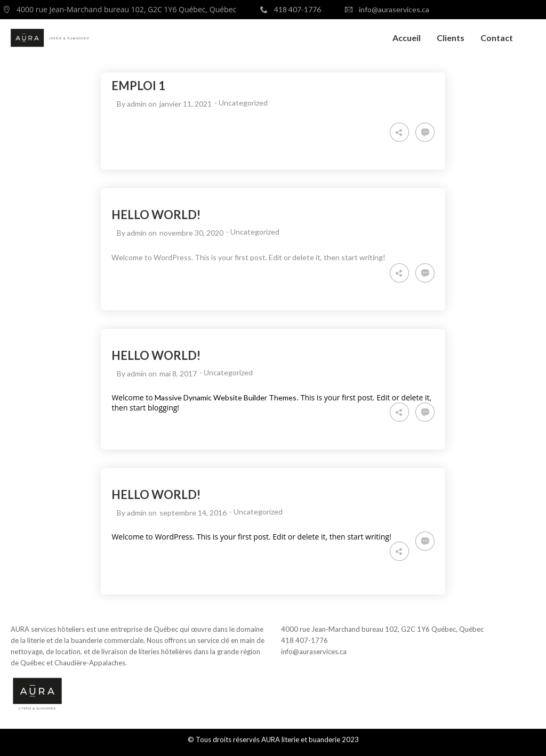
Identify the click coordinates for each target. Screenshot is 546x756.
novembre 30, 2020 (191, 233)
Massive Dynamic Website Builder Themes (226, 397)
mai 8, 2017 (178, 373)
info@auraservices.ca (314, 652)
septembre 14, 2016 (193, 513)
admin (137, 104)
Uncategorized (243, 103)
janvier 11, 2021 (186, 104)
